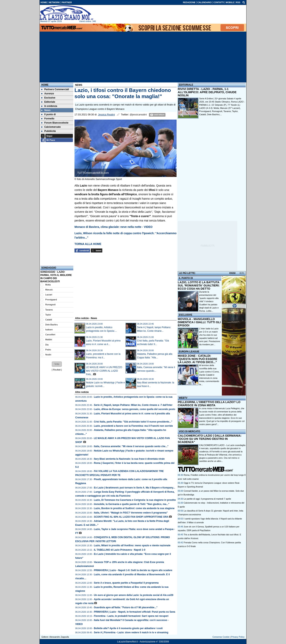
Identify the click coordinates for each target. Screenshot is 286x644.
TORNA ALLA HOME (88, 244)
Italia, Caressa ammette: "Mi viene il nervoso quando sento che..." (131, 446)
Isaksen (49, 330)
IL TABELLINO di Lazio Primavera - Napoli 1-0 (120, 550)
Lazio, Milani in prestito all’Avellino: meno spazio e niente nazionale (133, 545)
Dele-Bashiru (51, 325)
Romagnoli (50, 305)
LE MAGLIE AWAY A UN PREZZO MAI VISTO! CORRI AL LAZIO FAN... (104, 371)
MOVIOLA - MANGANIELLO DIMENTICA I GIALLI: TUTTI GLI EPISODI (199, 322)
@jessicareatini (138, 115)
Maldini (49, 339)
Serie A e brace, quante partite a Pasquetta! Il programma (126, 583)
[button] (57, 364)
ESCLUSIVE (186, 315)
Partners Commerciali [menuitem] (55, 89)
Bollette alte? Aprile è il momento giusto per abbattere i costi (128, 628)
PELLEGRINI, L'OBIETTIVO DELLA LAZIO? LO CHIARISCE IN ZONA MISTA (209, 404)
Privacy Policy (238, 637)
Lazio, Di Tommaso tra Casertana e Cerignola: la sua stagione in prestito (135, 500)
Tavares (49, 310)
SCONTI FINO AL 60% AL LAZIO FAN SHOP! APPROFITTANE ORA (131, 517)
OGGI (232, 273)
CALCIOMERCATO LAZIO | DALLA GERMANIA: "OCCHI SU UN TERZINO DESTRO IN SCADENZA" (210, 439)
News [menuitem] (46, 110)
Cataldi (49, 320)
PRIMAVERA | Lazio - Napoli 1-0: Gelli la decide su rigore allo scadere (133, 570)
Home (45, 85)
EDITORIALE (186, 85)
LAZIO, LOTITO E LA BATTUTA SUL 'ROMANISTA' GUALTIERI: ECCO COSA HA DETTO (199, 285)
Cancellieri (50, 335)
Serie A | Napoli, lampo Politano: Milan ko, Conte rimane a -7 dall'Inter (133, 405)
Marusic (49, 290)
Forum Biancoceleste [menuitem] (55, 123)
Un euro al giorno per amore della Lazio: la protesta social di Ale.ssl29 (134, 595)
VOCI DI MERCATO (189, 431)
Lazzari (49, 295)
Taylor (48, 315)
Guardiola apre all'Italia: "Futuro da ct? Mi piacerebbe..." (126, 607)
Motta (48, 285)
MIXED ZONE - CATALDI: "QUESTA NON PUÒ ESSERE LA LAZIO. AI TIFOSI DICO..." (198, 359)
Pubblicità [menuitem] (48, 131)
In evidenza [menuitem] (49, 106)
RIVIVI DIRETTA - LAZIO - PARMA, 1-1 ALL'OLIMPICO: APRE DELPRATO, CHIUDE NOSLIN (207, 92)
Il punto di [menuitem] (48, 114)
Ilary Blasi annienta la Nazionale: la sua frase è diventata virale (129, 459)
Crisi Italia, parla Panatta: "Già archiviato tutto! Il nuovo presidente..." (133, 422)
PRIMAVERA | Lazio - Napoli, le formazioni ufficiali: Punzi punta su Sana (135, 612)
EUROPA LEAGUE (189, 352)
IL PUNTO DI (186, 278)
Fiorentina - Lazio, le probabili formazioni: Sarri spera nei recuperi (131, 616)
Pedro (48, 350)
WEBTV (183, 398)
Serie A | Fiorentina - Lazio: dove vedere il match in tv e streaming (131, 632)
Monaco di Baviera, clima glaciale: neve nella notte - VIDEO (114, 227)
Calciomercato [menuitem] (51, 127)
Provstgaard (51, 300)
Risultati (57, 370)
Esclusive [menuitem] (48, 98)
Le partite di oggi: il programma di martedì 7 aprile (207, 499)
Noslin (48, 355)
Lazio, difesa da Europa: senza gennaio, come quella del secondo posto (135, 409)
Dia (47, 345)
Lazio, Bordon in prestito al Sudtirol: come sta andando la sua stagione (134, 508)
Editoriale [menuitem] (48, 102)
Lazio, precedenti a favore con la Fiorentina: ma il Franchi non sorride (133, 426)
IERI (242, 273)
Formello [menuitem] (48, 119)
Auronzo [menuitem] (48, 94)
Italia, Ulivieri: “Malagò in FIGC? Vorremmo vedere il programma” (131, 513)
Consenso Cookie (221, 637)
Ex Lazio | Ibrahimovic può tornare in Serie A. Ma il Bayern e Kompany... (135, 488)
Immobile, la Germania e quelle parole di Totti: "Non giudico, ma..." (132, 504)
